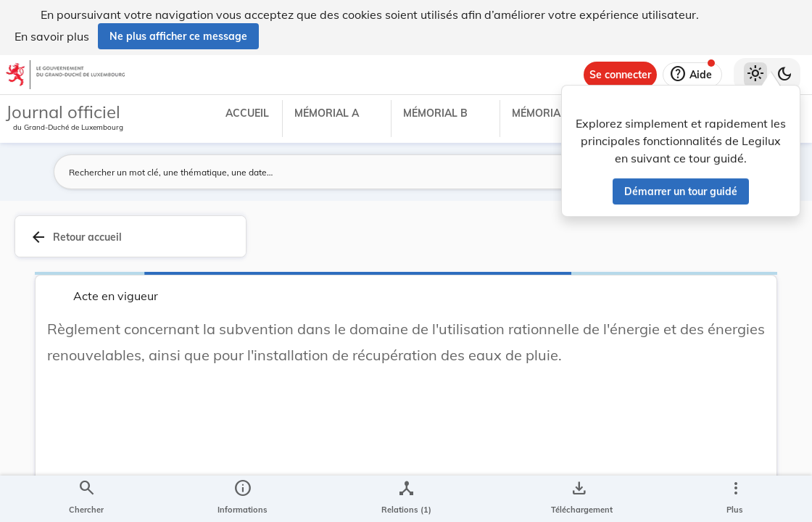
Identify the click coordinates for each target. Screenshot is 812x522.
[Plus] (735, 499)
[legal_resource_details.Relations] (406, 499)
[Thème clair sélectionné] (755, 75)
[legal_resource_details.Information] (243, 499)
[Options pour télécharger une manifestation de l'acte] (579, 499)
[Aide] (692, 75)
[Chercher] (86, 499)
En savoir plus (52, 36)
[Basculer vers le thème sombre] (784, 75)
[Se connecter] (620, 75)
